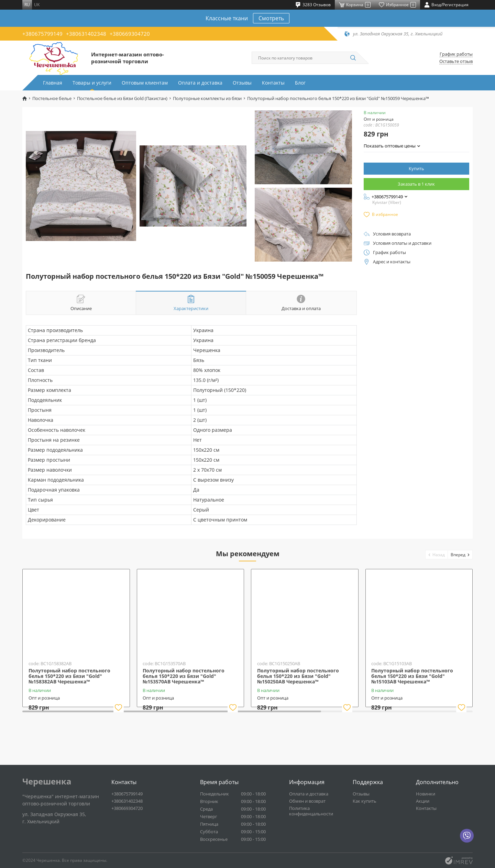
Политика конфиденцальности (311, 811)
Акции (423, 801)
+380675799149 (42, 34)
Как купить (365, 801)
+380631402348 (86, 34)
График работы (456, 54)
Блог (300, 83)
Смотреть (271, 18)
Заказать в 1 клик (416, 184)
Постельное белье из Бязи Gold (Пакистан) (122, 98)
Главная (53, 83)
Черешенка (47, 781)
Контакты (273, 83)
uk (37, 5)
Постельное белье (52, 98)
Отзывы (242, 83)
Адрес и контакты (392, 262)
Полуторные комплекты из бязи (207, 98)
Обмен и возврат (307, 801)
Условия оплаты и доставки (402, 243)
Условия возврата (392, 234)
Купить (416, 168)
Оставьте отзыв (456, 61)
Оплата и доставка (200, 83)
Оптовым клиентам (145, 83)
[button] (437, 555)
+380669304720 (130, 34)
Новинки (426, 794)
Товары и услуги (92, 83)
